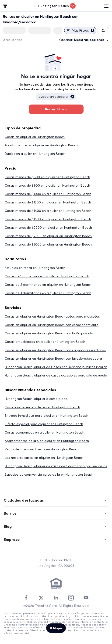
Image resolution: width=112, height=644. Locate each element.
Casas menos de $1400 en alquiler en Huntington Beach (48, 211)
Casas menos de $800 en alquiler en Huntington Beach (47, 177)
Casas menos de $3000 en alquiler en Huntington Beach (48, 244)
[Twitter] (41, 598)
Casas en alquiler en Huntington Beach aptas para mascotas (52, 316)
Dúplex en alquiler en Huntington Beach (35, 154)
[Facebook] (26, 598)
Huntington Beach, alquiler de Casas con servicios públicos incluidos (57, 367)
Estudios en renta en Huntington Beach (35, 268)
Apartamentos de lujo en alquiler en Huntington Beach (47, 441)
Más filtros (80, 30)
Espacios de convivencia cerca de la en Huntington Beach (49, 474)
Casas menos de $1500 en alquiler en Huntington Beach (48, 219)
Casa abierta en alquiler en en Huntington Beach (42, 407)
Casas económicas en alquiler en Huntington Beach (44, 432)
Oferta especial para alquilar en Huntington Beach (44, 424)
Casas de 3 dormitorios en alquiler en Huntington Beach (48, 293)
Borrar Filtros (56, 109)
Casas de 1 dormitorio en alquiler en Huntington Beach (47, 276)
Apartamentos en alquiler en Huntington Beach (41, 145)
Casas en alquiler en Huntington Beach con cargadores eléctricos (55, 350)
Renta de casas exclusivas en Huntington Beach (42, 449)
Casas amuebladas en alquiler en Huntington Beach (45, 342)
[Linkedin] (56, 598)
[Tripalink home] (5, 6)
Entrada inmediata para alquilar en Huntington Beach (46, 416)
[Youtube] (86, 598)
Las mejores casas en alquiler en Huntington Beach (44, 458)
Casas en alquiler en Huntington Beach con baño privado (49, 333)
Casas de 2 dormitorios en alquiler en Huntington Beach (48, 285)
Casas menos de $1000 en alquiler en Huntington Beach (48, 194)
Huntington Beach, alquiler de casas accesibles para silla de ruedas (57, 375)
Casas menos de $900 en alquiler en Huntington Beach (47, 185)
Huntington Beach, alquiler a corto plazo (36, 399)
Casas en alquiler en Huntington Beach (35, 137)
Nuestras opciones (92, 40)
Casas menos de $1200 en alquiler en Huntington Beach (48, 202)
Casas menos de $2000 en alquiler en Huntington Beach (48, 228)
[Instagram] (71, 598)
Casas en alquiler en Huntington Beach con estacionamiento (52, 325)
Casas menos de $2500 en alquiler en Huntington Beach (48, 236)
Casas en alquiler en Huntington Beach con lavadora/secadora (53, 358)
